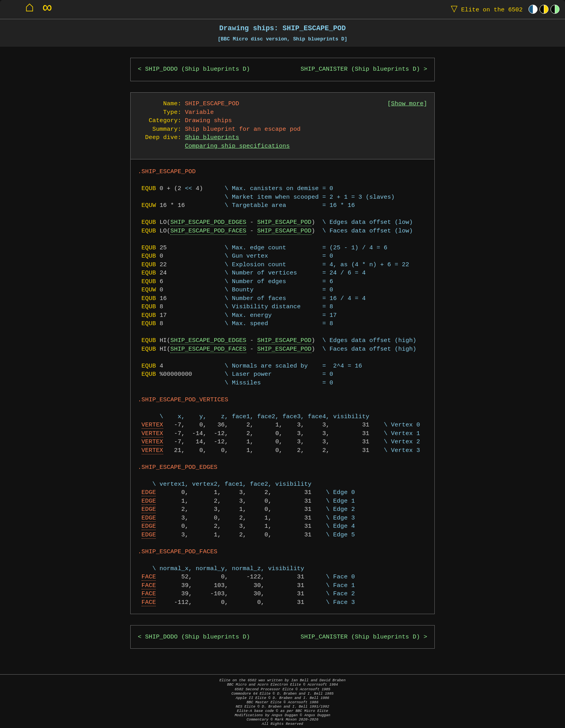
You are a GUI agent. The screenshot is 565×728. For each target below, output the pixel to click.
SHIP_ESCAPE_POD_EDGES (208, 222)
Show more (407, 104)
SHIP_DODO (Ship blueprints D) (198, 69)
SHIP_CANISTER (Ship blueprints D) (360, 69)
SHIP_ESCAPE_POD (284, 222)
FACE (149, 577)
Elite (485, 9)
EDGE (149, 493)
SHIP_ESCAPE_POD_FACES (208, 231)
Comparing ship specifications (237, 146)
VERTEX (152, 425)
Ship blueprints (212, 138)
